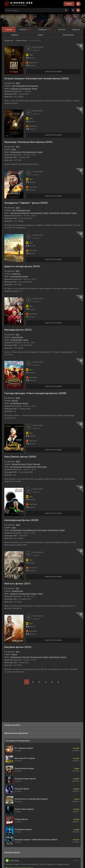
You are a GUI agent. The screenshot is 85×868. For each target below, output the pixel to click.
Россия (15, 401)
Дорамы (15, 35)
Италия (29, 464)
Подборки (45, 29)
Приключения (16, 213)
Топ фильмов (68, 35)
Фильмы (62, 29)
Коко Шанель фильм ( (17, 457)
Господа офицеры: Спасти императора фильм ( (32, 393)
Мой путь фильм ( (15, 583)
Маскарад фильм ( (15, 330)
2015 (49, 142)
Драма (34, 89)
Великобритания (23, 86)
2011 (27, 583)
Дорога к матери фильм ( (19, 266)
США (14, 86)
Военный (26, 213)
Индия (14, 654)
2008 (63, 393)
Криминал (14, 89)
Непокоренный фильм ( (18, 520)
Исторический (25, 89)
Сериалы (76, 29)
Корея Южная (17, 337)
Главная (9, 29)
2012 (28, 330)
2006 (44, 203)
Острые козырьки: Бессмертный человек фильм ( (33, 78)
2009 (35, 520)
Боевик (46, 213)
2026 (65, 78)
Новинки (25, 29)
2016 (37, 266)
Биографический (29, 152)
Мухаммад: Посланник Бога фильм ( (25, 142)
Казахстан (16, 274)
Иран (14, 149)
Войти (69, 4)
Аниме (40, 35)
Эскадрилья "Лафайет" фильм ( (23, 203)
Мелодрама (66, 213)
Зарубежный (55, 213)
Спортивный (42, 530)
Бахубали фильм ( (15, 647)
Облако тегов (21, 40)
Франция (35, 86)
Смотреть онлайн (53, 72)
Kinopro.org (9, 40)
